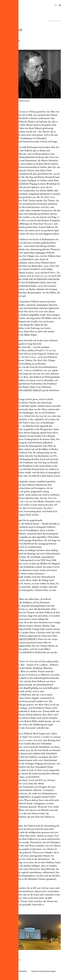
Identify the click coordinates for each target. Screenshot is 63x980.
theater (5, 21)
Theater (18, 960)
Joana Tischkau (28, 181)
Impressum (7, 971)
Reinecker (15, 567)
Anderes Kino (8, 960)
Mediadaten (22, 971)
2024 (5, 12)
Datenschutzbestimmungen (44, 971)
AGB (4, 974)
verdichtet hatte (18, 557)
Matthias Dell (13, 41)
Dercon (30, 829)
